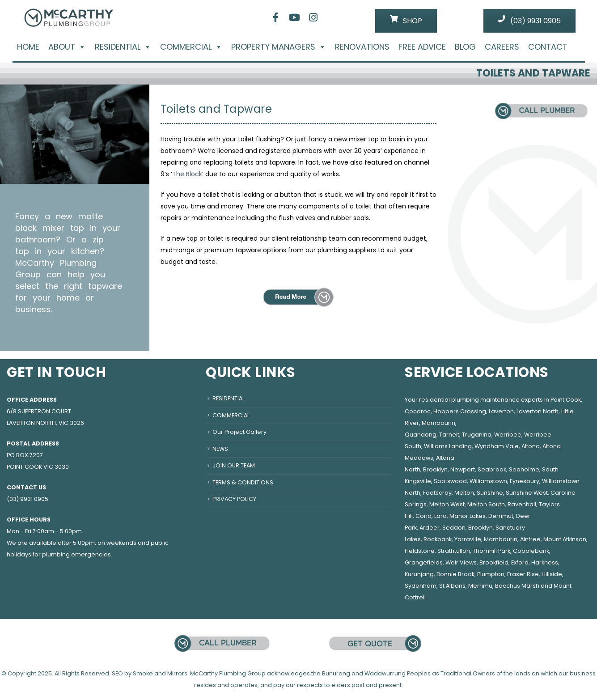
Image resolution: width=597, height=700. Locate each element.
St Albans (452, 586)
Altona (531, 446)
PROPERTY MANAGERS (279, 47)
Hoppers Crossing (460, 411)
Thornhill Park (491, 551)
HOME (28, 47)
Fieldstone (420, 551)
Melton (464, 493)
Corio (423, 516)
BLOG (465, 47)
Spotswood (450, 481)
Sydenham (421, 586)
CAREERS (502, 47)
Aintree (530, 539)
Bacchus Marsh (517, 586)
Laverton (501, 411)
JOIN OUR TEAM (234, 465)
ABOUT (67, 47)
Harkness (545, 562)
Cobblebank (531, 551)
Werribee (508, 435)
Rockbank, (438, 539)
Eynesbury (525, 481)
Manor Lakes (468, 516)
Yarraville (468, 539)
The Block (187, 174)
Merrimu (480, 586)
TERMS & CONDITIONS (243, 482)
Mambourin (438, 423)
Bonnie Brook (455, 574)
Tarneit (449, 435)
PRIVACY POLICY (234, 499)
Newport (463, 469)
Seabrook (492, 469)
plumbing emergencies (76, 554)
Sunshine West (527, 493)
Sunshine (490, 493)
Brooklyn (435, 469)
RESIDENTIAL (123, 47)
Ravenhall (522, 504)
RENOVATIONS (362, 47)
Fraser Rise (523, 574)
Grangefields (424, 562)
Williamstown (488, 481)
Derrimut (501, 516)
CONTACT (548, 47)
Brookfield (494, 562)
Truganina (477, 435)
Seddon (454, 528)
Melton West (447, 504)
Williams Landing (448, 446)
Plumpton (491, 574)
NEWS (220, 449)
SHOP (406, 21)
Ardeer (430, 528)
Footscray (437, 493)
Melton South (486, 504)
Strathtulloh (454, 551)
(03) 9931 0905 (529, 21)
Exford (520, 562)
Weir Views (461, 562)
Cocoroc (418, 411)
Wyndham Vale (497, 446)
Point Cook (566, 400)
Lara (440, 516)
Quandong (421, 435)
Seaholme (524, 469)
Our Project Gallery (239, 432)
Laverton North (538, 411)
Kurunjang (419, 574)
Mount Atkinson (565, 539)
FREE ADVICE (422, 47)
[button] (80, 47)
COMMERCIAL (191, 47)
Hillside (552, 574)
